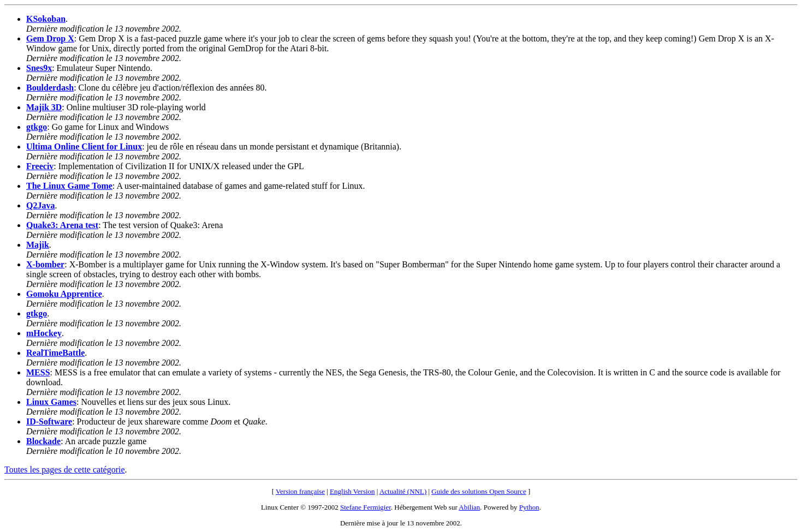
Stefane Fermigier (366, 507)
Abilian (469, 507)
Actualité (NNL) (403, 491)
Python (529, 507)
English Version (352, 491)
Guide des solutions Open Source (479, 491)
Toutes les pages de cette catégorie (65, 470)
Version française (300, 491)
